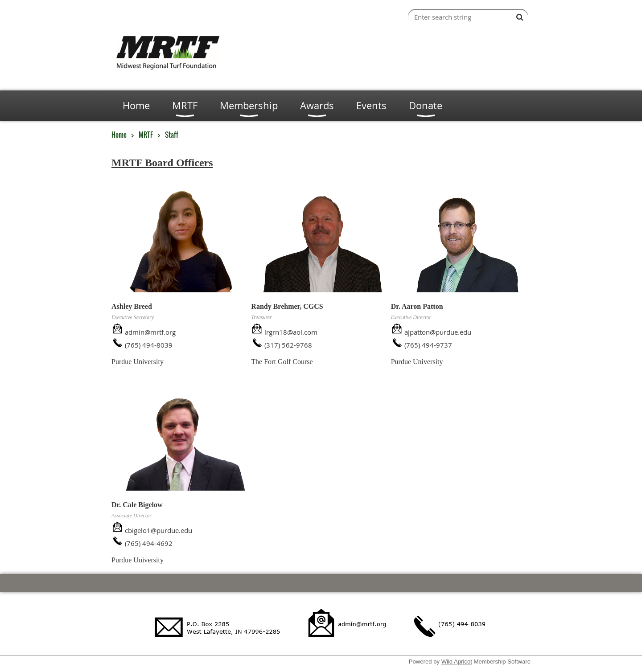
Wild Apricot (457, 662)
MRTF (146, 135)
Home (119, 135)
